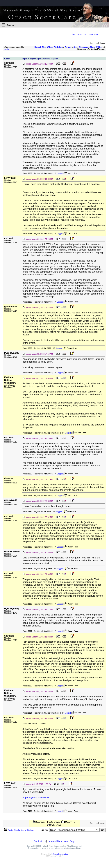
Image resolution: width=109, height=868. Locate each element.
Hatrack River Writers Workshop (49, 47)
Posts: (27, 173)
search (80, 34)
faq (86, 34)
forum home (93, 34)
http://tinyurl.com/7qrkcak (36, 797)
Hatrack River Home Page (61, 841)
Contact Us (40, 841)
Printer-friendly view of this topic (19, 830)
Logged (60, 173)
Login (6, 49)
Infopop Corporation (60, 854)
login (74, 34)
